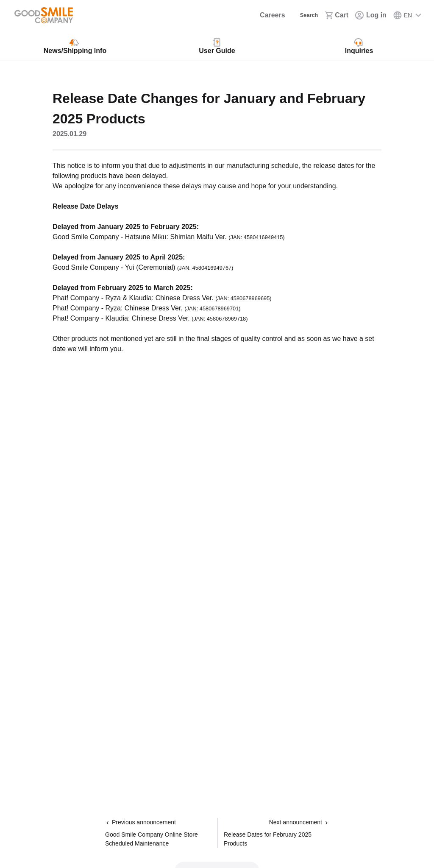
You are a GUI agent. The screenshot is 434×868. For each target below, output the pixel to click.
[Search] (302, 15)
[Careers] (262, 15)
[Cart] (337, 15)
